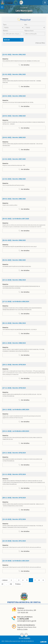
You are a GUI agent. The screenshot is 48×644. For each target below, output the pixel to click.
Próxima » (18, 584)
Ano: (26, 25)
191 (11, 584)
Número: (6, 31)
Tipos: (5, 25)
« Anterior (5, 580)
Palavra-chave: (29, 31)
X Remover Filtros (40, 43)
